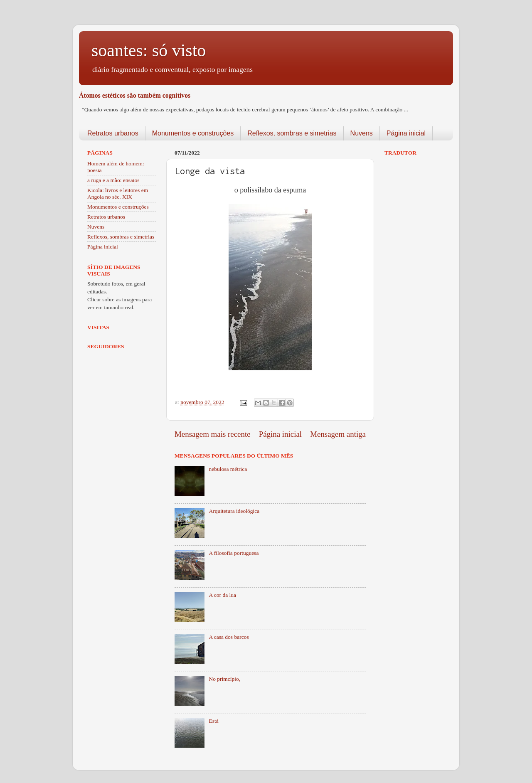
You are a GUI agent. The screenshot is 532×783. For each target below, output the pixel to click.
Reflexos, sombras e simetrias (292, 133)
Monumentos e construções (193, 133)
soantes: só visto (149, 50)
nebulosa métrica (228, 469)
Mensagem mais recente (213, 434)
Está (213, 721)
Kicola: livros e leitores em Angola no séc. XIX (118, 193)
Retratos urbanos (113, 133)
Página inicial (406, 133)
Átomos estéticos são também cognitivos (135, 95)
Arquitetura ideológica (234, 511)
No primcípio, (224, 679)
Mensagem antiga (338, 434)
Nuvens (362, 133)
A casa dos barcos (229, 637)
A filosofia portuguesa (234, 553)
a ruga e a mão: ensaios (113, 180)
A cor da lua (222, 595)
